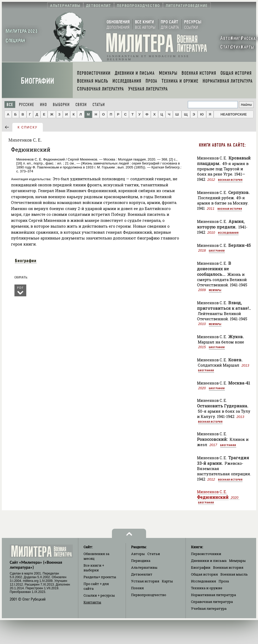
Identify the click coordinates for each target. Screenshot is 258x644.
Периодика (141, 561)
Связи (81, 105)
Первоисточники (206, 554)
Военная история (230, 180)
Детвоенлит (142, 574)
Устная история (145, 581)
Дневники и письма (209, 561)
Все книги (94, 568)
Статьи (99, 105)
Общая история (204, 574)
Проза (224, 581)
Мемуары (215, 290)
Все (10, 105)
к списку (28, 127)
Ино (43, 105)
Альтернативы (144, 567)
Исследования (228, 233)
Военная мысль (234, 574)
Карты (167, 581)
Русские (27, 105)
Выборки (61, 105)
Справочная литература (212, 602)
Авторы (138, 554)
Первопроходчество (149, 595)
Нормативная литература (213, 595)
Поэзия (137, 588)
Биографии (37, 81)
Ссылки (99, 595)
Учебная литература (209, 608)
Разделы (100, 577)
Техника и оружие (207, 588)
